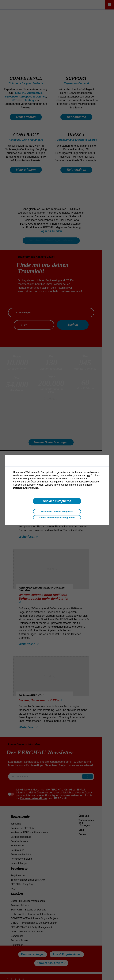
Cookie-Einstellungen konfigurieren (57, 518)
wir (89, 475)
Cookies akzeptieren (57, 501)
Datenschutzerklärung (26, 488)
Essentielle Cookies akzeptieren (57, 512)
